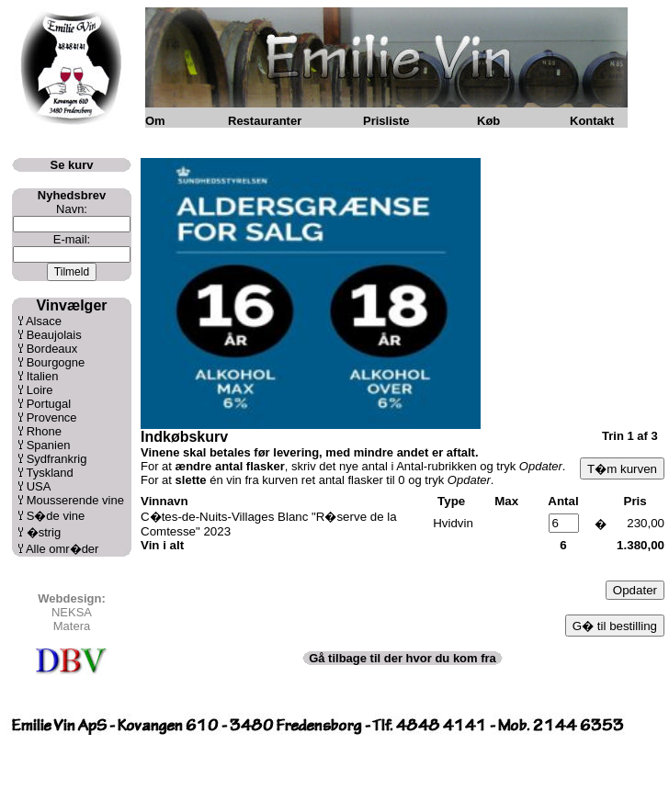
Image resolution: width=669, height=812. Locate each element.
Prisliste (386, 121)
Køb (488, 121)
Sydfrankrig (57, 459)
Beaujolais (54, 335)
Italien (43, 376)
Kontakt (592, 121)
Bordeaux (52, 349)
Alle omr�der (62, 549)
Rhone (44, 431)
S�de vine (56, 516)
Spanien (49, 445)
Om (155, 121)
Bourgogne (56, 362)
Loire (40, 390)
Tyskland (49, 473)
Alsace (44, 321)
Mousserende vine (75, 500)
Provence (52, 417)
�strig (44, 532)
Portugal (49, 404)
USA (39, 486)
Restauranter (265, 121)
